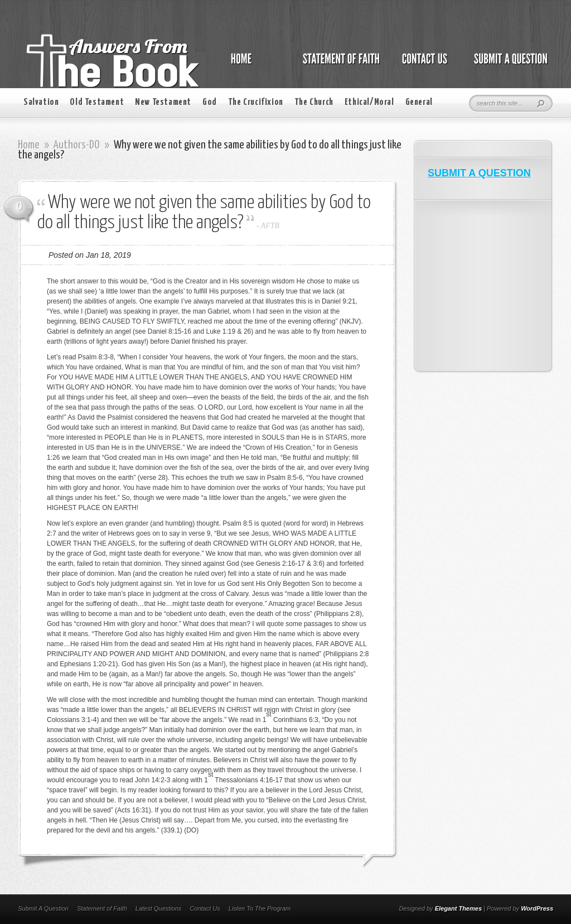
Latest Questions (159, 908)
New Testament (163, 102)
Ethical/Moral (369, 102)
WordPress (537, 908)
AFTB (270, 226)
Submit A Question (43, 908)
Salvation (41, 102)
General (419, 102)
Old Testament (97, 102)
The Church (314, 102)
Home (29, 145)
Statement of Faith (102, 908)
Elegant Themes (458, 908)
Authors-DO (77, 145)
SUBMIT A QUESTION (479, 173)
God (210, 102)
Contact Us (205, 908)
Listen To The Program (260, 908)
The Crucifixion (256, 102)
